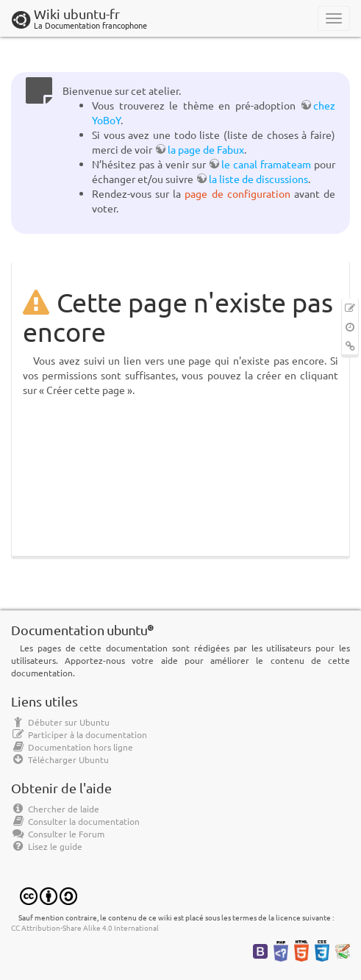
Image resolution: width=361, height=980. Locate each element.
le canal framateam (266, 164)
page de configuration (237, 193)
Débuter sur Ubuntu (60, 722)
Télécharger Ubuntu (60, 759)
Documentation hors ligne (72, 747)
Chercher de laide (55, 809)
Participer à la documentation (79, 734)
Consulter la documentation (75, 821)
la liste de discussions (258, 179)
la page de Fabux (206, 149)
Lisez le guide (47, 846)
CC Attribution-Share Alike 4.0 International (85, 927)
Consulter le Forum (58, 834)
